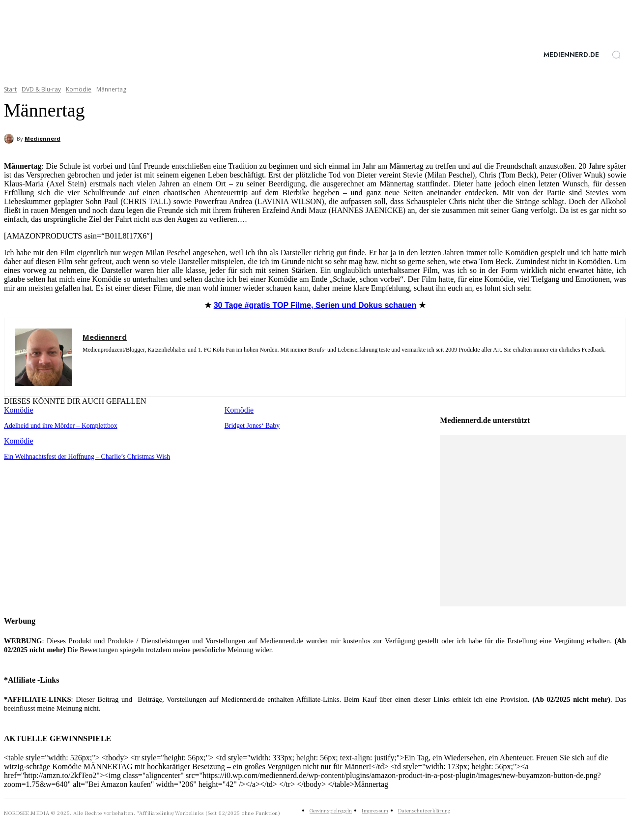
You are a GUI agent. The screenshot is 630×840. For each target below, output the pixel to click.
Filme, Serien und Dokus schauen (315, 305)
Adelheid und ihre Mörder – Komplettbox (57, 425)
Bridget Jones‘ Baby (251, 425)
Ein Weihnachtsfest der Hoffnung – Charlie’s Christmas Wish (82, 456)
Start (10, 89)
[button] (616, 55)
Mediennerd (43, 138)
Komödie (79, 89)
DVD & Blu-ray (41, 89)
